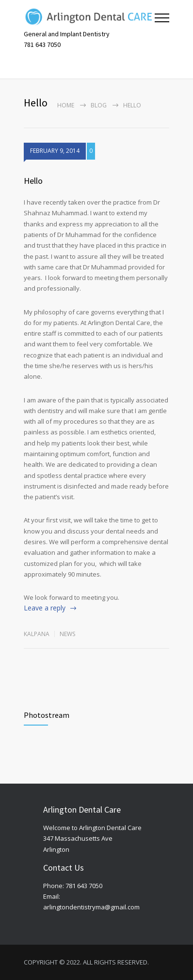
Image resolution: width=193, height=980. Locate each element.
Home (66, 105)
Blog (99, 105)
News (67, 634)
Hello (33, 181)
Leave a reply (45, 608)
